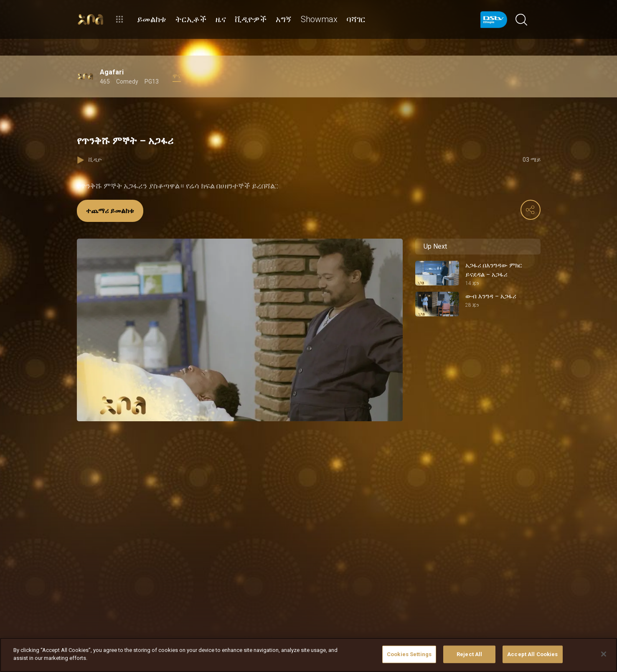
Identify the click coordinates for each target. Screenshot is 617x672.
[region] (308, 655)
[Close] (604, 654)
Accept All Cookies (532, 654)
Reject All (469, 654)
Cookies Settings (409, 654)
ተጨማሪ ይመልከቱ (110, 211)
